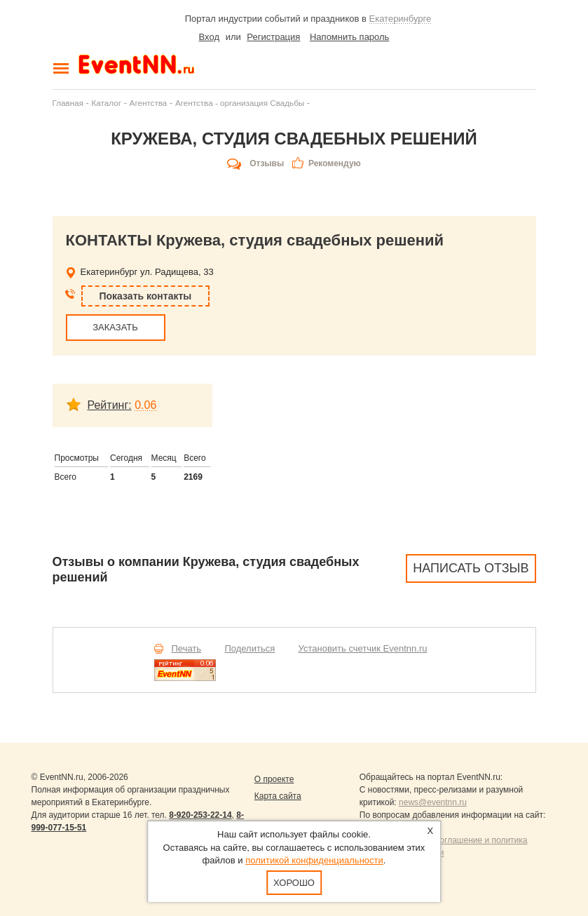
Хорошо (294, 883)
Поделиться (249, 648)
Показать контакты (146, 296)
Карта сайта (278, 796)
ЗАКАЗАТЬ (115, 327)
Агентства (149, 103)
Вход (209, 37)
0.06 (145, 405)
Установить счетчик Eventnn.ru (363, 648)
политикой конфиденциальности (314, 860)
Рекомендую (335, 163)
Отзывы (267, 163)
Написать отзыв (471, 568)
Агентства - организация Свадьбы (240, 103)
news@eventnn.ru (433, 802)
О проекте (274, 779)
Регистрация (273, 37)
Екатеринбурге (401, 19)
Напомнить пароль (349, 37)
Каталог (107, 103)
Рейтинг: (110, 405)
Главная (68, 103)
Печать (187, 648)
